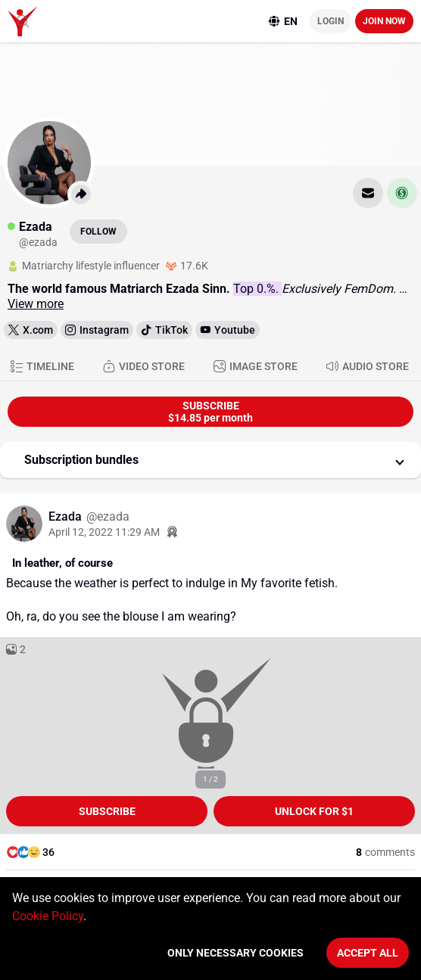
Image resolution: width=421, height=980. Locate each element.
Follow (98, 232)
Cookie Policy (48, 916)
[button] (210, 460)
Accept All (368, 953)
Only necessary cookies (235, 953)
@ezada (108, 516)
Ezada (67, 516)
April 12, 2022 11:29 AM (104, 532)
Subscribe (107, 811)
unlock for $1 (314, 811)
